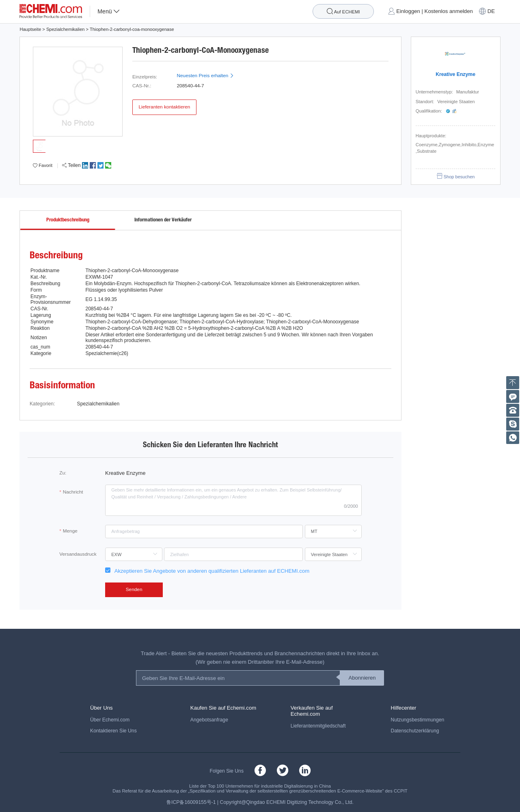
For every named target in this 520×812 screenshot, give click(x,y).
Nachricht (73, 492)
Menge (70, 531)
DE (491, 12)
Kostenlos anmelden (449, 12)
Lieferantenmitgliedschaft (318, 726)
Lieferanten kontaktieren (164, 107)
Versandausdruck (78, 554)
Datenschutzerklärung (415, 731)
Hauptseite (30, 29)
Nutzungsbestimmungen (418, 720)
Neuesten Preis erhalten (205, 76)
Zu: (63, 473)
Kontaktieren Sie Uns (113, 731)
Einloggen (408, 12)
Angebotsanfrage (209, 720)
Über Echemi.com (110, 720)
